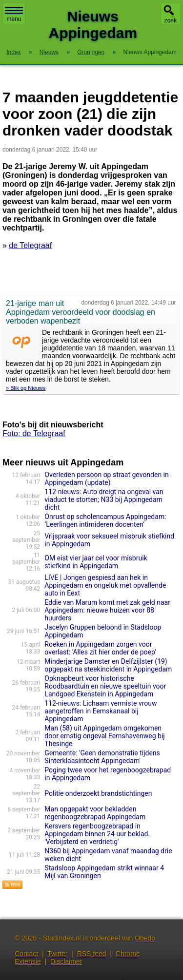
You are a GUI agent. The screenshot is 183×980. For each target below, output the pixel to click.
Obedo (145, 938)
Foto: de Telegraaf (34, 433)
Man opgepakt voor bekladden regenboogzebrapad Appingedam (95, 813)
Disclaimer (66, 961)
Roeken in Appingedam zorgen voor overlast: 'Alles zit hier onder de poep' (100, 648)
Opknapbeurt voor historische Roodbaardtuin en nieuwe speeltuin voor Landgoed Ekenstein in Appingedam (105, 686)
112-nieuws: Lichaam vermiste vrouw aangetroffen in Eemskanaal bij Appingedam (101, 711)
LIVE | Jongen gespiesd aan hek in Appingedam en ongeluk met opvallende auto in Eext (105, 585)
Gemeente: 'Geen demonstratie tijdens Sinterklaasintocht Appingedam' (102, 757)
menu (14, 15)
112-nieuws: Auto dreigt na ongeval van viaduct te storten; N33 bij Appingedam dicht (104, 500)
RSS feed (92, 954)
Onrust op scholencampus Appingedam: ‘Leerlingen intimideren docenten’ (105, 520)
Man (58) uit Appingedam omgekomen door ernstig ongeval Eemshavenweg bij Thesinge (104, 736)
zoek (171, 20)
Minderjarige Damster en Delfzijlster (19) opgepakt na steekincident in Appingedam (108, 665)
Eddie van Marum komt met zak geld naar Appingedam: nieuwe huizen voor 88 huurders (107, 610)
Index (13, 52)
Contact (26, 954)
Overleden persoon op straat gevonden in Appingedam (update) (106, 479)
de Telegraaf (30, 245)
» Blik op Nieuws (26, 388)
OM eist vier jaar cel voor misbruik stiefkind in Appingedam (96, 562)
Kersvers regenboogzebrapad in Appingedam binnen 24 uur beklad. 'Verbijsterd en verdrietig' (97, 834)
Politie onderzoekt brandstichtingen (98, 793)
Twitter (57, 954)
